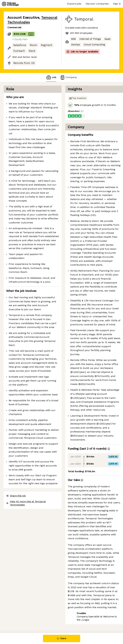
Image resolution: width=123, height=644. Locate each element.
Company (68, 77)
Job (51, 77)
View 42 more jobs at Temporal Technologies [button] (26, 503)
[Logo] (10, 4)
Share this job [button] (16, 496)
